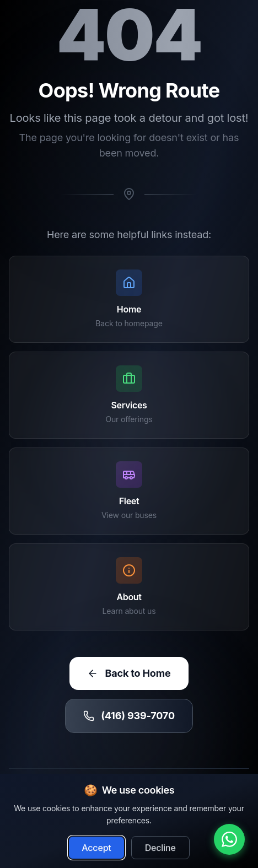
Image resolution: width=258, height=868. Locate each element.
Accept (96, 853)
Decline (160, 853)
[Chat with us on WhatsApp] (229, 839)
